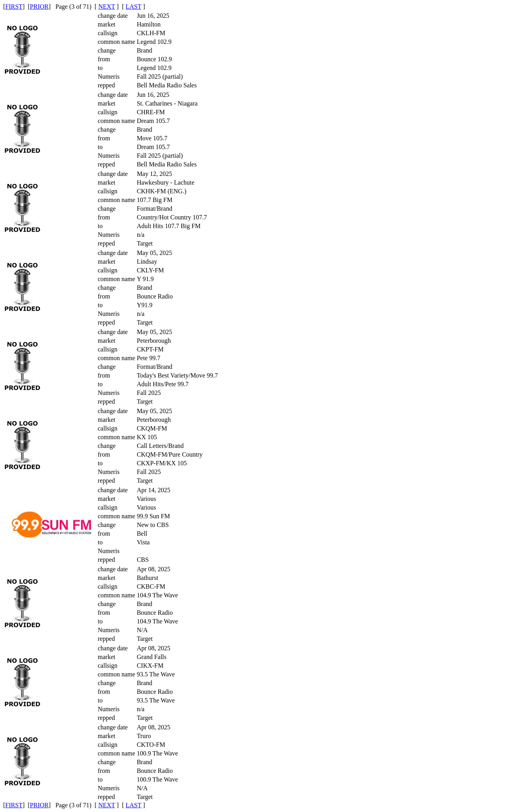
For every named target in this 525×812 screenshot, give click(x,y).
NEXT (106, 7)
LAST (133, 7)
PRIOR (39, 7)
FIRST (14, 7)
